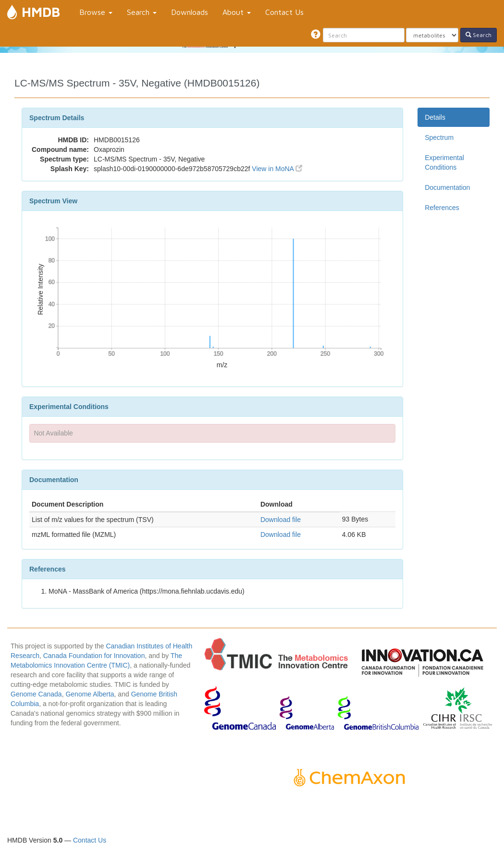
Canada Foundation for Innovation (94, 656)
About (237, 12)
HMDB (41, 12)
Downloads (190, 12)
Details (435, 117)
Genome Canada (36, 694)
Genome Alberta (90, 694)
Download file (281, 520)
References (442, 208)
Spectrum (439, 137)
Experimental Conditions (444, 162)
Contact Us (284, 12)
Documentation (447, 187)
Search (142, 12)
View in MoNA (277, 169)
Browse (96, 12)
